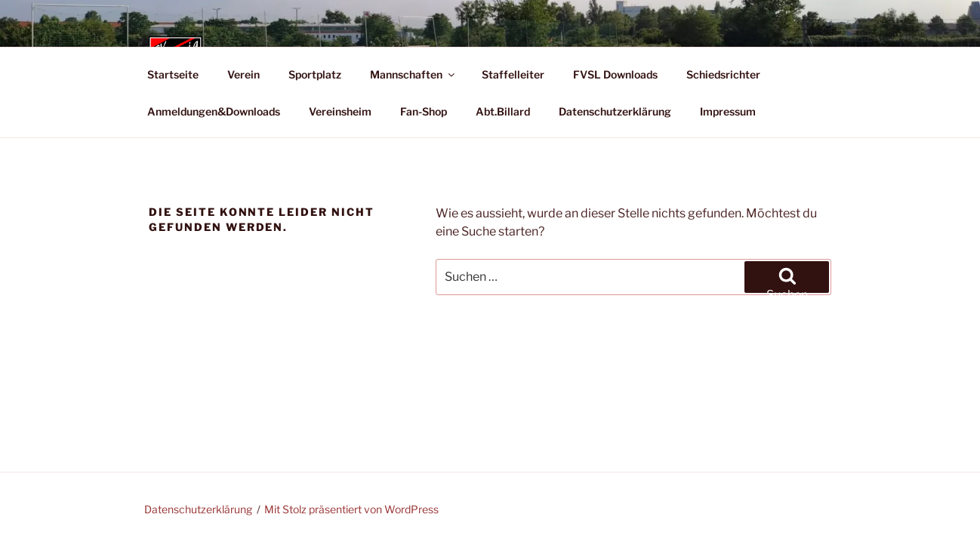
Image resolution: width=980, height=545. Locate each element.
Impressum (728, 111)
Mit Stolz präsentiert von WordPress (351, 509)
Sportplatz (315, 74)
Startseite (173, 74)
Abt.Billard (503, 111)
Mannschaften (413, 74)
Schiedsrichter (723, 74)
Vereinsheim (340, 111)
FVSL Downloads (615, 74)
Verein (243, 74)
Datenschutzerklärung (615, 111)
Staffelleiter (513, 74)
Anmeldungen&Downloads (214, 111)
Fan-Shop (424, 111)
